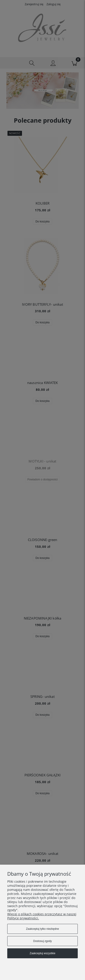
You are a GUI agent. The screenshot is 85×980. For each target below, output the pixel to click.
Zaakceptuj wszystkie (42, 953)
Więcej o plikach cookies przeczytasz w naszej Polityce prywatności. (42, 916)
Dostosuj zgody (42, 941)
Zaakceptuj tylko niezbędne (42, 929)
